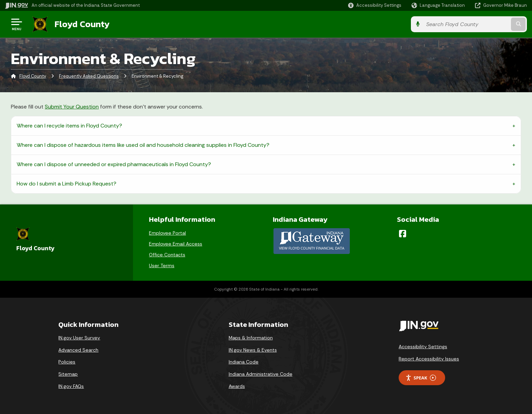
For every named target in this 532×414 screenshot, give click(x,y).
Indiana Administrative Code (261, 374)
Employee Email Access (176, 244)
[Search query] (466, 24)
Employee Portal (167, 233)
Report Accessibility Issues (429, 359)
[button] (375, 5)
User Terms (162, 265)
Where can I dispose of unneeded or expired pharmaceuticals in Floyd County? (114, 164)
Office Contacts (167, 255)
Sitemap (68, 374)
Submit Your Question (72, 107)
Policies (67, 362)
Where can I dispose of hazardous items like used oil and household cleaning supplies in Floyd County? (143, 145)
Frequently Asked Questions (89, 76)
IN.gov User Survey (79, 338)
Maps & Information (251, 338)
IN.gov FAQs (71, 386)
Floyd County (82, 24)
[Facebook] (403, 234)
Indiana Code (244, 362)
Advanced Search (78, 350)
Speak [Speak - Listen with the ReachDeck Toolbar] (421, 378)
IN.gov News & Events (253, 350)
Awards (237, 386)
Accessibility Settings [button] (423, 347)
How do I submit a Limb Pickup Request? (66, 184)
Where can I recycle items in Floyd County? (69, 126)
